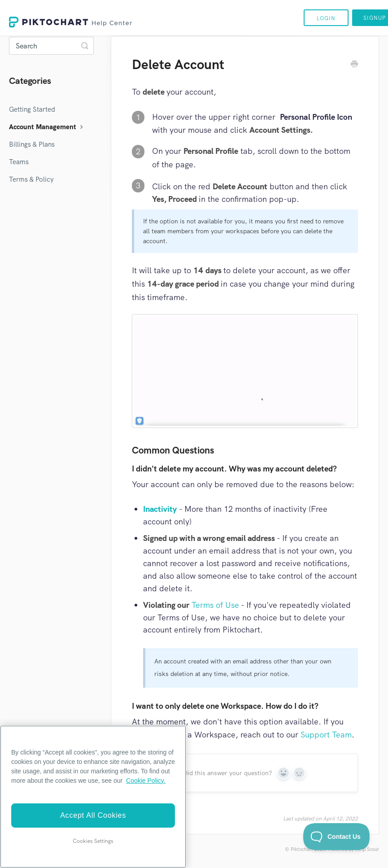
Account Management (47, 127)
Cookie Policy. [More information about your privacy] (146, 781)
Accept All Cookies (93, 815)
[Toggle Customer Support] (337, 837)
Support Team (326, 735)
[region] (93, 797)
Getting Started (32, 109)
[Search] (51, 46)
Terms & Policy (31, 179)
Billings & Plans (32, 144)
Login (326, 18)
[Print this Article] (354, 65)
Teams (19, 162)
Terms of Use (215, 605)
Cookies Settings (93, 841)
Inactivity (160, 509)
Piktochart (302, 849)
